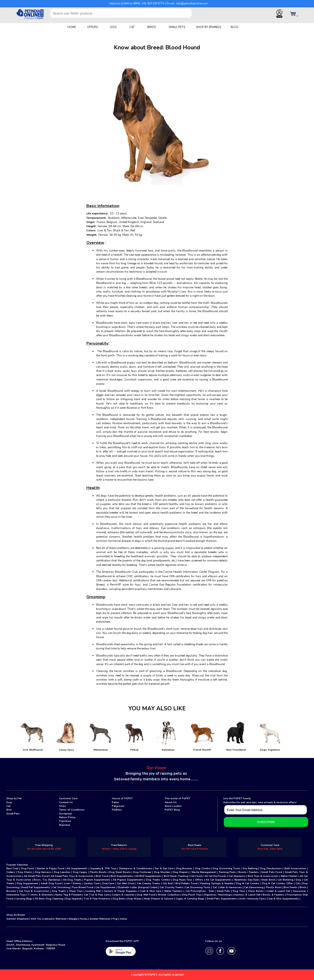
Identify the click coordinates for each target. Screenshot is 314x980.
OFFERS (92, 27)
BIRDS (151, 27)
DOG (113, 27)
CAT (132, 27)
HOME (72, 27)
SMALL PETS (177, 27)
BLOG (235, 27)
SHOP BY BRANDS (209, 27)
